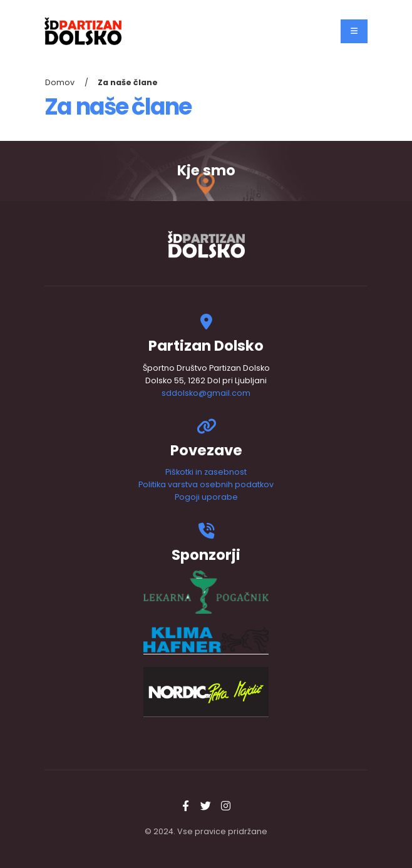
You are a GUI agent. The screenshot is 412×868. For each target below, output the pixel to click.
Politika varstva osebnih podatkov (206, 484)
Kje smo (206, 171)
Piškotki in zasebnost (206, 472)
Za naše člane (128, 82)
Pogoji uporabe (206, 497)
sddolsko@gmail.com (206, 393)
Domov (60, 82)
